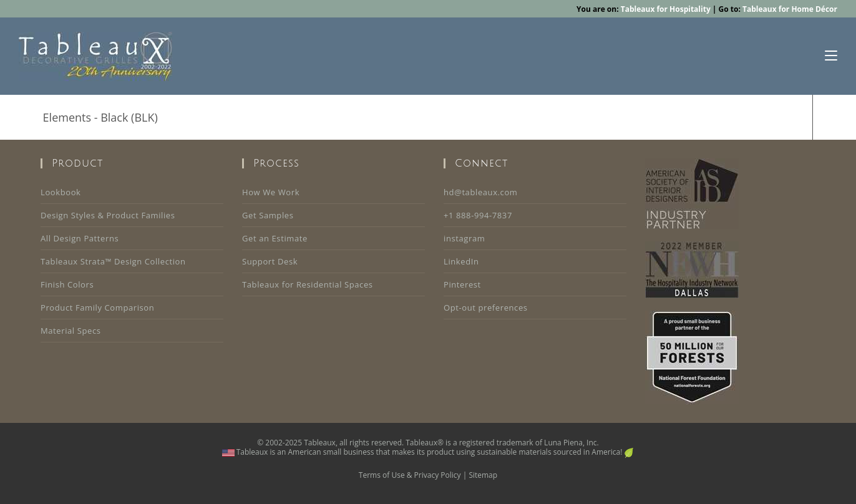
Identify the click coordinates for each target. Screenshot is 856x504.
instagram (464, 238)
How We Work (271, 192)
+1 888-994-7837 (478, 215)
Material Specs (71, 331)
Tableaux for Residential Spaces (308, 284)
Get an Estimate (275, 238)
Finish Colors (67, 284)
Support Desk (270, 261)
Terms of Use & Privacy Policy (410, 475)
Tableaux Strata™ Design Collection (113, 261)
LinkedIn (461, 261)
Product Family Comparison (97, 308)
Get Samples (268, 215)
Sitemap (483, 475)
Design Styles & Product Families (108, 215)
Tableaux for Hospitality (666, 9)
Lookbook (61, 192)
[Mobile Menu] (831, 56)
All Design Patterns (80, 238)
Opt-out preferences (486, 308)
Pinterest (462, 284)
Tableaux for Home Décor (790, 9)
